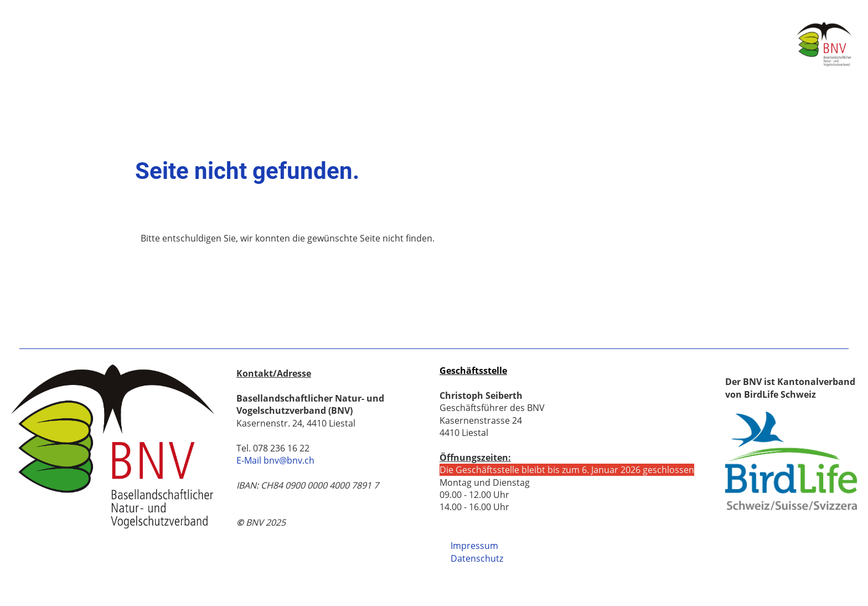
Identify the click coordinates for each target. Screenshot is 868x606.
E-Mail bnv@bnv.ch (275, 460)
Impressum (474, 546)
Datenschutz (477, 558)
